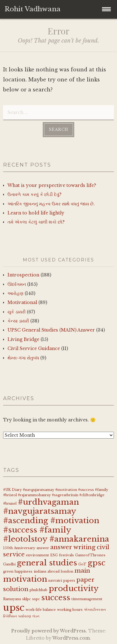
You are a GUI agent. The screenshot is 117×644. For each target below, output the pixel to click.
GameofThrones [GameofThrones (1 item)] (90, 555)
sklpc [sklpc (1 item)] (27, 599)
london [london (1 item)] (67, 572)
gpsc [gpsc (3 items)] (97, 563)
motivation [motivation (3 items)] (25, 579)
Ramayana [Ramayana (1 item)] (12, 599)
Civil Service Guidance (34, 348)
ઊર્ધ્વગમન (17, 284)
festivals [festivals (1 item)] (66, 555)
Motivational (22, 302)
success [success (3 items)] (56, 598)
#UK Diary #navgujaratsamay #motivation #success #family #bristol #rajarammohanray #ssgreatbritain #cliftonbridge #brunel (56, 497)
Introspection (23, 275)
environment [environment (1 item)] (37, 555)
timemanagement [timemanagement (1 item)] (87, 599)
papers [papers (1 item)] (69, 581)
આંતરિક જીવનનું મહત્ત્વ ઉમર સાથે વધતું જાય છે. (51, 204)
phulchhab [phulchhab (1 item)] (39, 590)
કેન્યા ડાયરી (18, 321)
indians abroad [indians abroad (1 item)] (47, 572)
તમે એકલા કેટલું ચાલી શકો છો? (36, 222)
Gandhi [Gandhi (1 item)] (9, 564)
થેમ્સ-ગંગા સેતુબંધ (23, 358)
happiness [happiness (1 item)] (24, 572)
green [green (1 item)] (8, 572)
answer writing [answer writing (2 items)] (73, 547)
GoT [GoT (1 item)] (82, 564)
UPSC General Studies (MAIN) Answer (51, 330)
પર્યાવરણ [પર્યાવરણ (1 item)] (25, 616)
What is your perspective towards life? (52, 185)
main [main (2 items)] (82, 571)
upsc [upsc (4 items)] (14, 608)
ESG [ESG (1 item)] (54, 555)
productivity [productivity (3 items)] (74, 588)
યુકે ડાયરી (17, 312)
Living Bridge (23, 339)
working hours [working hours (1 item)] (70, 610)
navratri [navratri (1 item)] (55, 581)
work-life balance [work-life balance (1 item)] (41, 610)
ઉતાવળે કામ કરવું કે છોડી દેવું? (34, 194)
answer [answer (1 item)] (43, 548)
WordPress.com (71, 638)
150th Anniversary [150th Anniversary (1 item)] (19, 548)
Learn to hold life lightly (36, 213)
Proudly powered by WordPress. (49, 631)
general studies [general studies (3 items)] (47, 563)
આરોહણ (15, 293)
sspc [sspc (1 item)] (36, 599)
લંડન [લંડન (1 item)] (36, 616)
